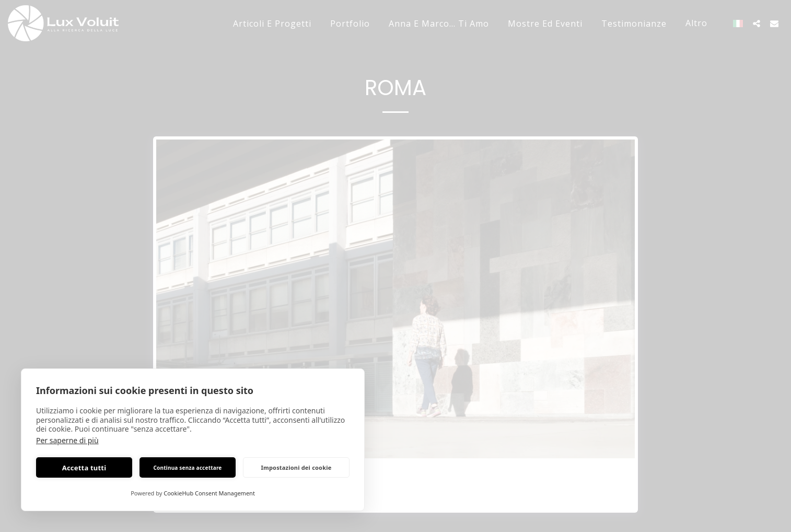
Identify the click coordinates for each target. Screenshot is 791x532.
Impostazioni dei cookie (296, 467)
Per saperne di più (67, 440)
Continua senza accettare (187, 468)
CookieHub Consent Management (209, 493)
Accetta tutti (84, 468)
